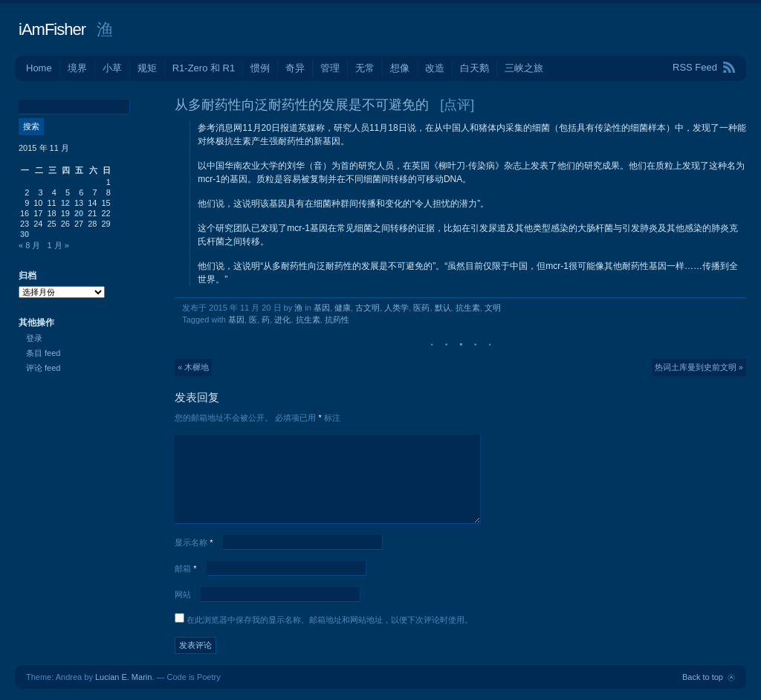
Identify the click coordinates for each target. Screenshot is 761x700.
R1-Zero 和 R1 (204, 68)
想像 (400, 68)
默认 (443, 308)
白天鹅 (475, 68)
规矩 (147, 68)
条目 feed (43, 353)
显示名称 (194, 542)
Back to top (703, 677)
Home (39, 68)
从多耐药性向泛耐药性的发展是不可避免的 (302, 105)
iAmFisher (52, 29)
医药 (421, 308)
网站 (183, 594)
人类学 (396, 308)
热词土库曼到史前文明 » (699, 367)
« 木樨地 (193, 367)
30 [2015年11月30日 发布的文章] (25, 234)
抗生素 (468, 308)
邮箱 (185, 568)
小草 (112, 68)
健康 (343, 308)
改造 (435, 68)
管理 (330, 68)
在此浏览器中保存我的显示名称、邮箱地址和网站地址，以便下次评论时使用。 (330, 620)
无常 (365, 68)
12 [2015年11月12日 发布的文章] (65, 203)
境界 (77, 68)
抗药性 (337, 320)
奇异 (295, 68)
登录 (34, 338)
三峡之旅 (524, 68)
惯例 (260, 68)
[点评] (457, 105)
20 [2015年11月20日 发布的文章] (79, 213)
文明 (493, 308)
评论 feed (43, 368)
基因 (322, 308)
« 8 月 (29, 245)
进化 (282, 320)
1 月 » (58, 245)
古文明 (367, 308)
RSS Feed (695, 67)
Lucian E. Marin (123, 677)
